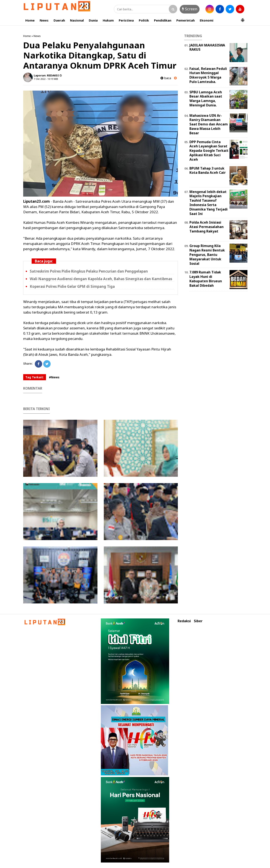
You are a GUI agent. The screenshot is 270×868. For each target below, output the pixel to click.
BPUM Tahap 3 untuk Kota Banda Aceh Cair (208, 170)
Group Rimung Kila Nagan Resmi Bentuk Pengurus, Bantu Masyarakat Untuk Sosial (207, 255)
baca (166, 78)
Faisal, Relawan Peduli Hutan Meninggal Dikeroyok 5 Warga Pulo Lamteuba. (208, 75)
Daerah (59, 20)
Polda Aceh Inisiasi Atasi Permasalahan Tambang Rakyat (207, 227)
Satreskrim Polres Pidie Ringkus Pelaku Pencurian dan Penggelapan (89, 271)
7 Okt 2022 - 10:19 (43, 79)
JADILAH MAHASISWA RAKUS (207, 47)
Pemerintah (186, 20)
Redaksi (184, 621)
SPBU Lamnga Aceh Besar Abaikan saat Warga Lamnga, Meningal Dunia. (206, 99)
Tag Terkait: (35, 377)
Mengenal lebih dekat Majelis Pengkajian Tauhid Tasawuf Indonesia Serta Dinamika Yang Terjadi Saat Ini (209, 203)
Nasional (77, 20)
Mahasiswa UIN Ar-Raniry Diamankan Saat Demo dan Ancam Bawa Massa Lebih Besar (209, 124)
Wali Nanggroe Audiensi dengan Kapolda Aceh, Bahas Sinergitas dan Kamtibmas (101, 279)
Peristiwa (126, 20)
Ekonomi (207, 20)
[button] (243, 18)
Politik (144, 20)
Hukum (108, 20)
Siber (198, 621)
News (44, 20)
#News (54, 377)
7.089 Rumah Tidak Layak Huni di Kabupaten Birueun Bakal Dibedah (206, 279)
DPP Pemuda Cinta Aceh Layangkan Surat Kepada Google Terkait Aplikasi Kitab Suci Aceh (209, 151)
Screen (190, 9)
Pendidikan (163, 20)
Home (30, 20)
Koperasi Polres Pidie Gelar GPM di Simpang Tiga (72, 286)
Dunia (93, 20)
